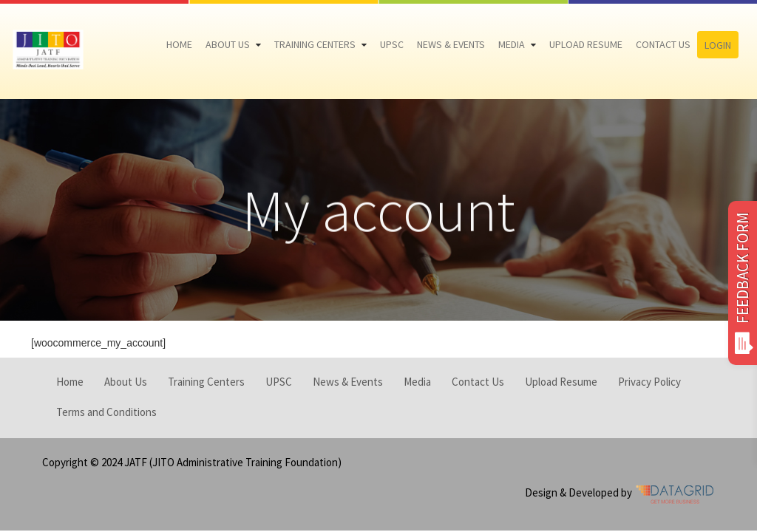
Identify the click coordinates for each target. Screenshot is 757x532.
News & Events (451, 44)
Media (512, 44)
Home (179, 44)
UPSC (392, 44)
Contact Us (663, 44)
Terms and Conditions (106, 412)
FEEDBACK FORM (743, 283)
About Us (228, 44)
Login (718, 45)
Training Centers (315, 44)
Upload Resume (586, 44)
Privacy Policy (649, 382)
